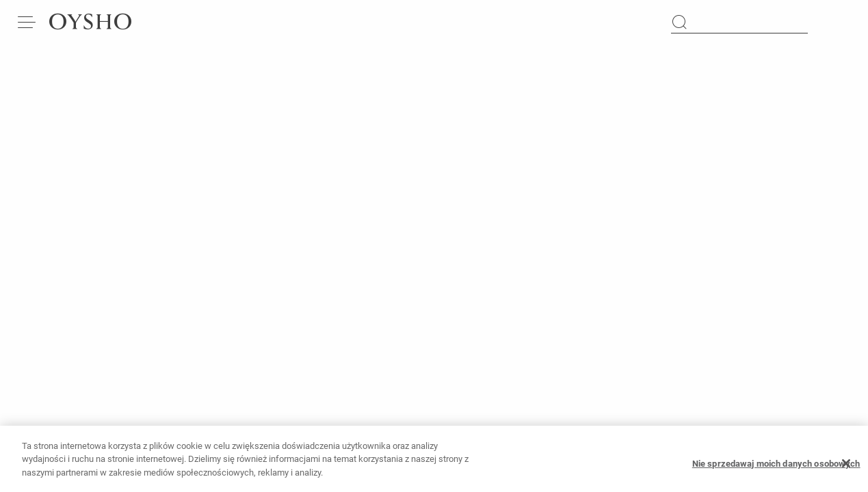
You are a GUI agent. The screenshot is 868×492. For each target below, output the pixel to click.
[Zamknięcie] (846, 468)
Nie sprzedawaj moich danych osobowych (776, 468)
